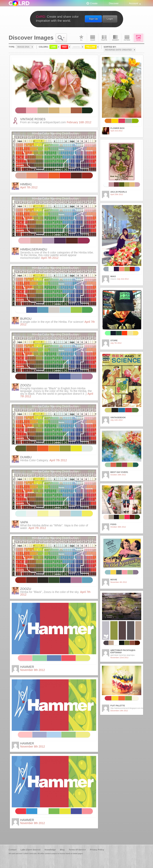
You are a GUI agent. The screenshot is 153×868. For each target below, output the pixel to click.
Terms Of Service (77, 850)
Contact (13, 850)
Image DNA (138, 38)
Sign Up (93, 19)
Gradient (116, 38)
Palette (104, 38)
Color (93, 38)
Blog (62, 850)
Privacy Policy (97, 850)
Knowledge (50, 850)
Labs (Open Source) (31, 850)
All (81, 38)
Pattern (127, 38)
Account (134, 3)
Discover (114, 3)
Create (94, 3)
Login (110, 19)
